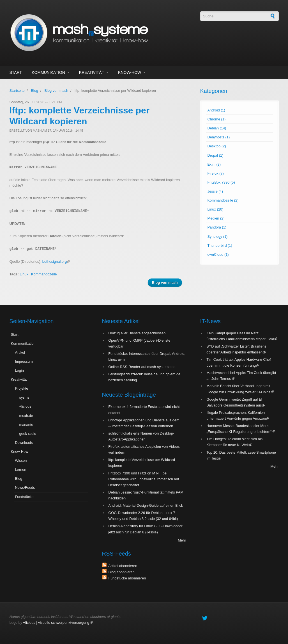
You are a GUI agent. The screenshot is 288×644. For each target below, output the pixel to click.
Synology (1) (218, 237)
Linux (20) (216, 209)
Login (19, 370)
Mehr (182, 540)
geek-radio (28, 434)
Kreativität (92, 72)
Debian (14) (217, 128)
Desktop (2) (217, 146)
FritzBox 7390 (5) (221, 182)
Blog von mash (57, 91)
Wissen (21, 461)
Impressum (24, 361)
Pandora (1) (217, 227)
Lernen (21, 470)
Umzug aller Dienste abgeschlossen (137, 333)
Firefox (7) (216, 173)
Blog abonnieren (121, 572)
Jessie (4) (215, 191)
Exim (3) (214, 164)
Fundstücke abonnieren (126, 578)
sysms (24, 397)
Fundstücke (24, 497)
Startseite (17, 91)
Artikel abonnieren (122, 566)
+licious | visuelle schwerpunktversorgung (58, 623)
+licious (25, 406)
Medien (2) (216, 218)
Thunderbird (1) (220, 246)
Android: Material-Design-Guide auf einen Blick (146, 505)
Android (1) (216, 110)
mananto (26, 425)
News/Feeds (25, 487)
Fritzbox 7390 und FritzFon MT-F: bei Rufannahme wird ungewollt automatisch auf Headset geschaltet (144, 479)
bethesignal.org (56, 262)
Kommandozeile (44, 274)
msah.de (26, 416)
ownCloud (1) (218, 254)
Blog (34, 91)
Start (16, 72)
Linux (24, 274)
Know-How (130, 72)
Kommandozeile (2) (223, 200)
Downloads (24, 443)
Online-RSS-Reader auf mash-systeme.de (142, 367)
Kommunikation (48, 72)
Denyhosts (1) (219, 137)
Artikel (20, 352)
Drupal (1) (216, 155)
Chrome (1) (217, 119)
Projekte (22, 388)
